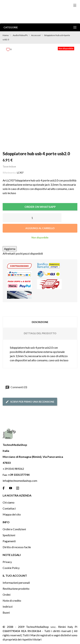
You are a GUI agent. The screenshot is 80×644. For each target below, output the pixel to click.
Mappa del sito (12, 514)
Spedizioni (9, 535)
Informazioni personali (16, 583)
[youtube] (11, 488)
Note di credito (12, 600)
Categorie (40, 27)
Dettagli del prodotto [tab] (40, 333)
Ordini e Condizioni (14, 529)
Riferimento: (10, 173)
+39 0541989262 (13, 469)
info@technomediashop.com (20, 481)
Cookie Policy (11, 568)
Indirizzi (8, 606)
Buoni (6, 612)
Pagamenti (9, 541)
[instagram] (18, 488)
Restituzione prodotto (16, 589)
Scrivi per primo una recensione (30, 402)
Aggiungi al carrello (40, 228)
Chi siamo (9, 502)
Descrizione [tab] (40, 322)
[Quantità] (32, 218)
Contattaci (9, 508)
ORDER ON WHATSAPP (40, 207)
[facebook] (4, 488)
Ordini (7, 595)
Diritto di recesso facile (17, 547)
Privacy (7, 562)
